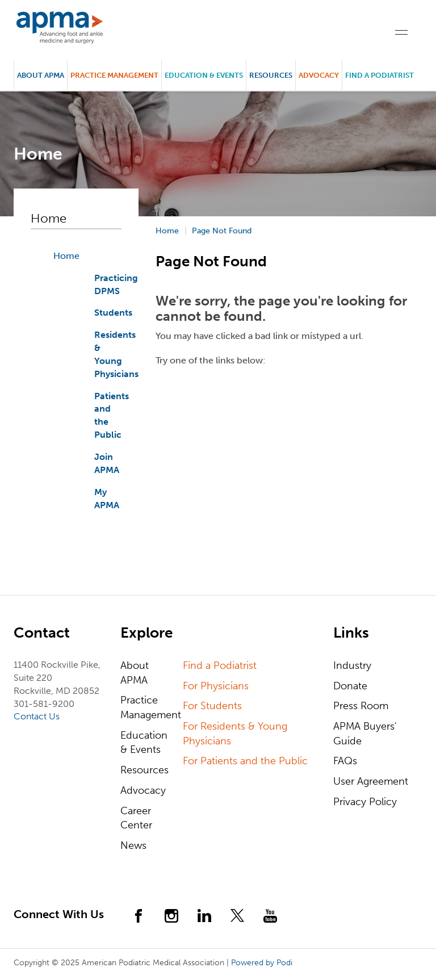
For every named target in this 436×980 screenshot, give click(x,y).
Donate (350, 686)
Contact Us (37, 716)
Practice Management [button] (114, 75)
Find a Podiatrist (380, 75)
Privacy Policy (365, 802)
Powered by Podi (262, 963)
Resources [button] (271, 75)
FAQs (345, 761)
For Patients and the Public (245, 761)
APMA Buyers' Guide (365, 734)
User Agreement (371, 781)
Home (66, 256)
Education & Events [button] (204, 75)
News (133, 845)
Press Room (361, 706)
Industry (352, 665)
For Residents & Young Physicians (235, 734)
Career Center (136, 818)
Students (113, 313)
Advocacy (143, 790)
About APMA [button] (41, 75)
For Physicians (216, 686)
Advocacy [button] (319, 75)
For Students (212, 706)
